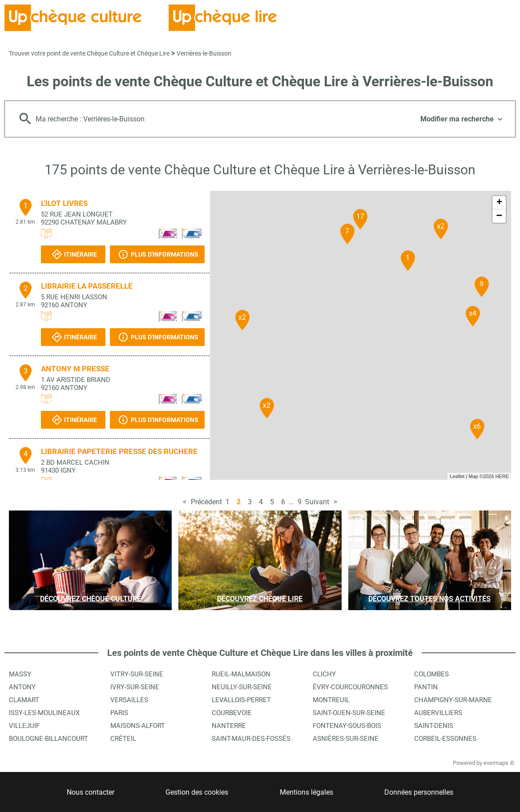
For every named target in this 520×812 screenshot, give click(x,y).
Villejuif (24, 726)
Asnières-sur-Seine (346, 739)
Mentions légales (306, 792)
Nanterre (229, 726)
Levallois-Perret (241, 700)
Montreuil (331, 700)
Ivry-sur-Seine (135, 687)
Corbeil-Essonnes (445, 739)
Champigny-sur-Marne (453, 700)
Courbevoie (232, 713)
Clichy (324, 674)
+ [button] (499, 203)
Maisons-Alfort (138, 726)
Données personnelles (419, 792)
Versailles (129, 700)
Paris (119, 713)
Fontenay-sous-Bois (347, 726)
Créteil (123, 739)
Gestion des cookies (197, 792)
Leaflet (457, 476)
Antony (22, 687)
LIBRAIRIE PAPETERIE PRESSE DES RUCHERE (119, 451)
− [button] (499, 216)
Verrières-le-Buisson (204, 53)
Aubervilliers (438, 713)
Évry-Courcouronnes (350, 687)
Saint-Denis (434, 726)
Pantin (426, 687)
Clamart (24, 700)
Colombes (431, 674)
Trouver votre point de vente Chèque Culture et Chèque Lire (89, 53)
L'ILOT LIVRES (64, 203)
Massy (20, 674)
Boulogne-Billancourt (48, 739)
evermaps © (499, 763)
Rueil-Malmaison (241, 674)
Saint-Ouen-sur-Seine (349, 713)
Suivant (317, 502)
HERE (502, 476)
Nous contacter (91, 792)
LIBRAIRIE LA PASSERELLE (87, 286)
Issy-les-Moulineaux (44, 713)
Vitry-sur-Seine (137, 674)
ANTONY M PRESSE (75, 369)
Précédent (206, 502)
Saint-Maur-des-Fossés (251, 739)
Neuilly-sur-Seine (242, 687)
